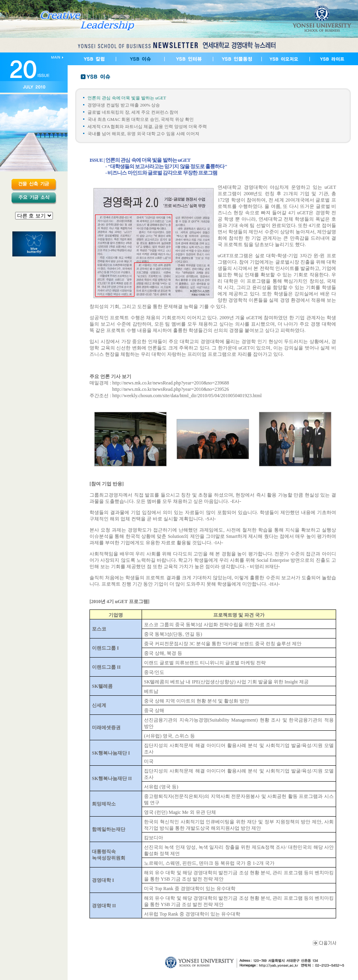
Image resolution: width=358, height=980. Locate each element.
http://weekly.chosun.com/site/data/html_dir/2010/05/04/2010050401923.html (187, 396)
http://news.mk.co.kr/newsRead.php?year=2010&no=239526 (170, 389)
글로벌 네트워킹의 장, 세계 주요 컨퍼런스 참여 (133, 112)
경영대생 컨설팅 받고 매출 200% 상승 (124, 105)
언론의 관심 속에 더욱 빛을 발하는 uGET (127, 98)
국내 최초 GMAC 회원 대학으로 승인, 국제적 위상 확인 (141, 119)
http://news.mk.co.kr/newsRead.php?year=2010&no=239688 (170, 383)
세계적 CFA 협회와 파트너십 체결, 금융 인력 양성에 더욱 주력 (147, 126)
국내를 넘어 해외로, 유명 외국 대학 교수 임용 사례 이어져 (143, 134)
